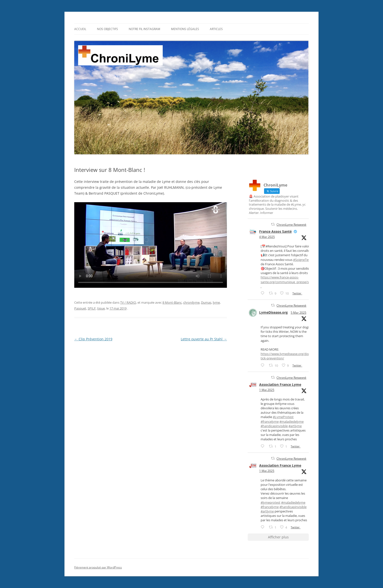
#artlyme (295, 426)
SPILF (92, 308)
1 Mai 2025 (267, 390)
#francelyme (270, 422)
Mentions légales (185, 29)
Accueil (80, 29)
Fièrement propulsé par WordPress (98, 567)
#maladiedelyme (292, 422)
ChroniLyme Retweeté (291, 225)
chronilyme (191, 302)
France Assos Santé (275, 231)
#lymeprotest (271, 502)
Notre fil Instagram (144, 29)
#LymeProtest (283, 417)
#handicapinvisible (274, 426)
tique (101, 308)
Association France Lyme (280, 384)
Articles (216, 29)
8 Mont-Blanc (172, 302)
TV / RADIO (128, 302)
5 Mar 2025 (298, 313)
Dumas (206, 302)
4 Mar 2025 (267, 237)
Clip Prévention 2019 (93, 339)
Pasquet (80, 308)
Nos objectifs (107, 29)
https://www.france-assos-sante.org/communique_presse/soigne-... (290, 282)
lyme (216, 302)
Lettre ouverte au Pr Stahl (204, 339)
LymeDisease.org (273, 312)
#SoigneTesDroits (306, 260)
